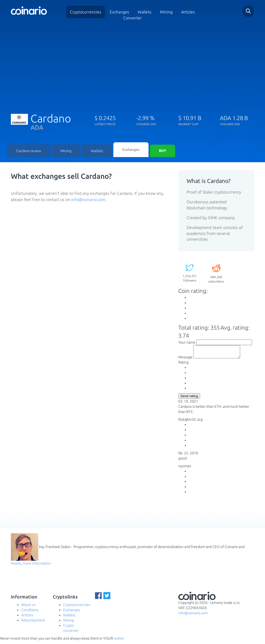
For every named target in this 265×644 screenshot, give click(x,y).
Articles (188, 12)
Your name (187, 343)
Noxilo (16, 566)
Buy (163, 151)
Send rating (189, 399)
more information (37, 566)
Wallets (97, 151)
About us (28, 608)
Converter (132, 18)
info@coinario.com (88, 200)
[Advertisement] (132, 65)
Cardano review (29, 151)
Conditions (30, 613)
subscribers (216, 274)
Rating (183, 365)
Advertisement (33, 623)
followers (190, 273)
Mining (166, 12)
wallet (119, 641)
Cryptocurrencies (86, 12)
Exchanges (119, 12)
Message (185, 360)
